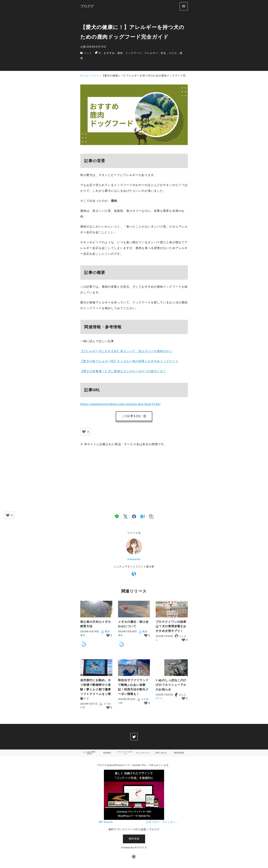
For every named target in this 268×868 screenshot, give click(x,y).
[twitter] (134, 738)
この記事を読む (134, 416)
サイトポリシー (143, 754)
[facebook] (134, 517)
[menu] (184, 6)
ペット (88, 53)
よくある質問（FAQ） (89, 754)
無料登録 (134, 841)
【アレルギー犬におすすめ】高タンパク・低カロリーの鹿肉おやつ (126, 351)
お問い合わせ (161, 754)
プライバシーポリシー (125, 754)
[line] (117, 517)
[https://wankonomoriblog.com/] (134, 576)
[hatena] (143, 517)
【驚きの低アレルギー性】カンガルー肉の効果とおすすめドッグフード (129, 361)
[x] (125, 517)
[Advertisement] (134, 477)
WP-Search (106, 824)
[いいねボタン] (84, 433)
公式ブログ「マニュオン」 (162, 824)
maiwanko (134, 560)
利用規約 (107, 754)
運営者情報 (179, 754)
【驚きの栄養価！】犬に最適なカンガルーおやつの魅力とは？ (123, 371)
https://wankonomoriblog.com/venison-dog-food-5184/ (120, 404)
